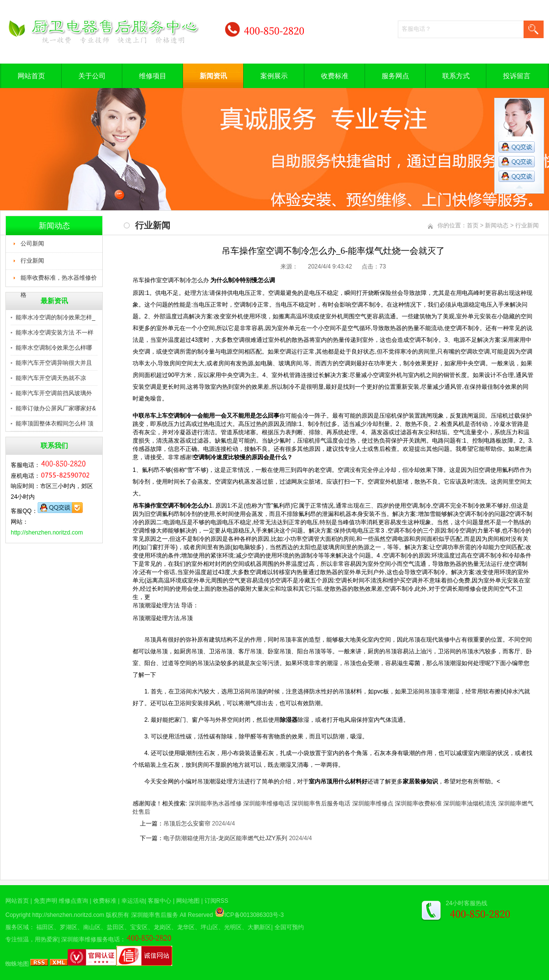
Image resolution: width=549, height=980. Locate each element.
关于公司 (92, 76)
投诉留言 (517, 76)
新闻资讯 (213, 76)
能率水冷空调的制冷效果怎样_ (56, 317)
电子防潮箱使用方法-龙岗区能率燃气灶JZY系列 (225, 838)
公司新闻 (32, 244)
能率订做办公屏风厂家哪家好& (56, 408)
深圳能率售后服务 (155, 915)
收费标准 (335, 76)
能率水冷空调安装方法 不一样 (55, 333)
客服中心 (160, 901)
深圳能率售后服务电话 (321, 803)
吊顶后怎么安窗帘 (187, 824)
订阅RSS (217, 901)
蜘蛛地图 (17, 964)
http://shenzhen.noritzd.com (47, 533)
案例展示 (274, 76)
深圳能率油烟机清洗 (470, 803)
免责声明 (46, 901)
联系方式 (456, 76)
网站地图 (188, 901)
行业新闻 (32, 261)
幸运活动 (133, 901)
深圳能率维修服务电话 (91, 939)
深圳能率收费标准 (418, 803)
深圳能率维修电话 (267, 803)
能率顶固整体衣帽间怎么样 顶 (55, 423)
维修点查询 (73, 901)
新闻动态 (497, 225)
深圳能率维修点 (373, 803)
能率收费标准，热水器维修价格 (59, 281)
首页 (473, 225)
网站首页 (31, 76)
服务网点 (395, 76)
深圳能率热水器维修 (215, 803)
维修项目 (153, 76)
